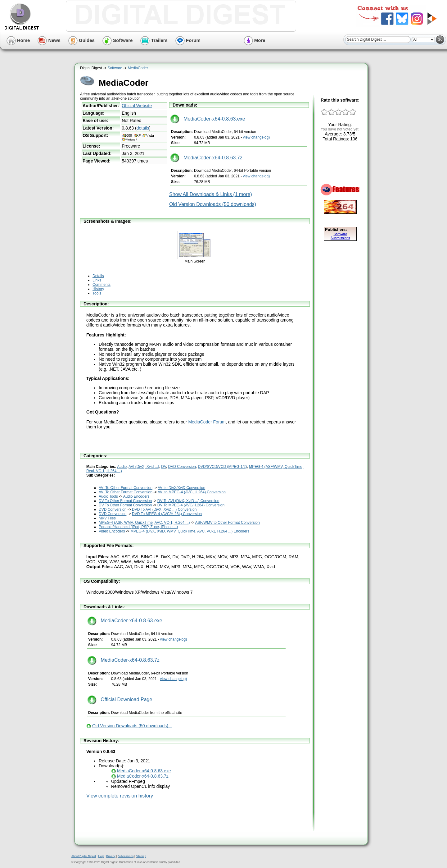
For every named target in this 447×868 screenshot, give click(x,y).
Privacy (111, 856)
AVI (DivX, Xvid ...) (144, 467)
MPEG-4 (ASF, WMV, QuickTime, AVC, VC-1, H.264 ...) (144, 523)
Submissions (126, 856)
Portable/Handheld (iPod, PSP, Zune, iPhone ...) (138, 527)
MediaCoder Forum (207, 422)
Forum (188, 40)
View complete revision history (120, 796)
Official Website (137, 106)
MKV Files (107, 518)
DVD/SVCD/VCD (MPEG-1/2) (223, 467)
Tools (97, 293)
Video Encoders (112, 531)
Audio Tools (108, 496)
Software (118, 40)
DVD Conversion (182, 467)
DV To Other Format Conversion (125, 501)
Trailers (154, 40)
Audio (122, 467)
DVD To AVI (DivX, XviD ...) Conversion (164, 509)
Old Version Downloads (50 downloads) (213, 204)
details (143, 128)
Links (97, 280)
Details (98, 276)
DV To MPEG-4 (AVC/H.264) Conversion (191, 505)
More (255, 40)
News (49, 40)
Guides (81, 40)
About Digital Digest (84, 856)
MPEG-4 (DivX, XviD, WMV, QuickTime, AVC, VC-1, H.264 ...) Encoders (190, 531)
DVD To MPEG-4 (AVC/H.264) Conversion (167, 514)
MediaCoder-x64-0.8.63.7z (206, 158)
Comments (102, 285)
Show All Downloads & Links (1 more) (211, 194)
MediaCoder (138, 68)
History (98, 289)
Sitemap (141, 856)
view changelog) (256, 137)
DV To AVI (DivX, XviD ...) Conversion (188, 501)
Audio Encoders (136, 496)
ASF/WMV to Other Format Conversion (228, 523)
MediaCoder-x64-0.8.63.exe (208, 119)
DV (164, 467)
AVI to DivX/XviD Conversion (181, 488)
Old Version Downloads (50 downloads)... (132, 726)
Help (101, 856)
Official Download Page (120, 699)
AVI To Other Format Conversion (126, 488)
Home (18, 40)
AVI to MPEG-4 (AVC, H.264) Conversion (192, 492)
